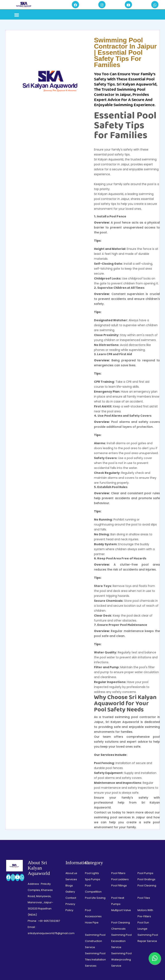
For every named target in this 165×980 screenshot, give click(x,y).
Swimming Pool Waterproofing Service (121, 884)
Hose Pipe (92, 847)
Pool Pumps (145, 798)
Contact (71, 823)
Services (71, 804)
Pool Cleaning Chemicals (121, 850)
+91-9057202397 (49, 846)
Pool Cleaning (147, 810)
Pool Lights (92, 798)
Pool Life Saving (95, 823)
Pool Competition (93, 813)
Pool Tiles (144, 823)
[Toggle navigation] (17, 16)
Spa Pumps (93, 804)
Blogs (69, 810)
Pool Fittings (119, 810)
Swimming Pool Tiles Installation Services (95, 884)
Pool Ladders (120, 804)
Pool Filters (118, 798)
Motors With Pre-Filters (145, 838)
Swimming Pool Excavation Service (121, 866)
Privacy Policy (70, 832)
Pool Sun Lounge (143, 850)
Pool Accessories (93, 838)
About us (71, 798)
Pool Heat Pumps (118, 826)
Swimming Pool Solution (81, 963)
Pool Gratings (146, 804)
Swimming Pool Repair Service (148, 863)
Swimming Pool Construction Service (95, 866)
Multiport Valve (121, 835)
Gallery (70, 816)
